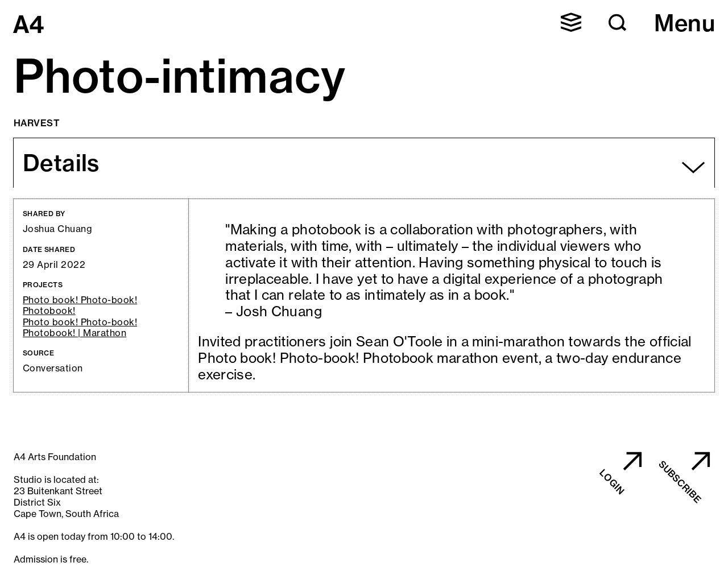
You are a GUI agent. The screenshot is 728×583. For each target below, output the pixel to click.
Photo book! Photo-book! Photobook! (80, 305)
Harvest (37, 123)
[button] (571, 22)
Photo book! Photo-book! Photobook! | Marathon (80, 328)
